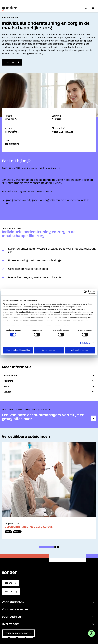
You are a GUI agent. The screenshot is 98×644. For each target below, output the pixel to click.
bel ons (8, 583)
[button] (46, 547)
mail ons (9, 592)
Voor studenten (13, 602)
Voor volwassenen (15, 609)
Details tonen (86, 343)
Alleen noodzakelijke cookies (18, 350)
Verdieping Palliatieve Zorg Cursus (29, 527)
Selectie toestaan (49, 350)
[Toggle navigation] (93, 602)
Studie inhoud (49, 375)
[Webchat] (91, 633)
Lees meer (10, 62)
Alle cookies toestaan (80, 350)
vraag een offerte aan (17, 633)
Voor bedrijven (12, 617)
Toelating (49, 381)
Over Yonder (10, 624)
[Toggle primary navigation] (93, 8)
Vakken (49, 392)
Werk (49, 386)
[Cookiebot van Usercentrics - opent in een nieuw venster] (85, 292)
